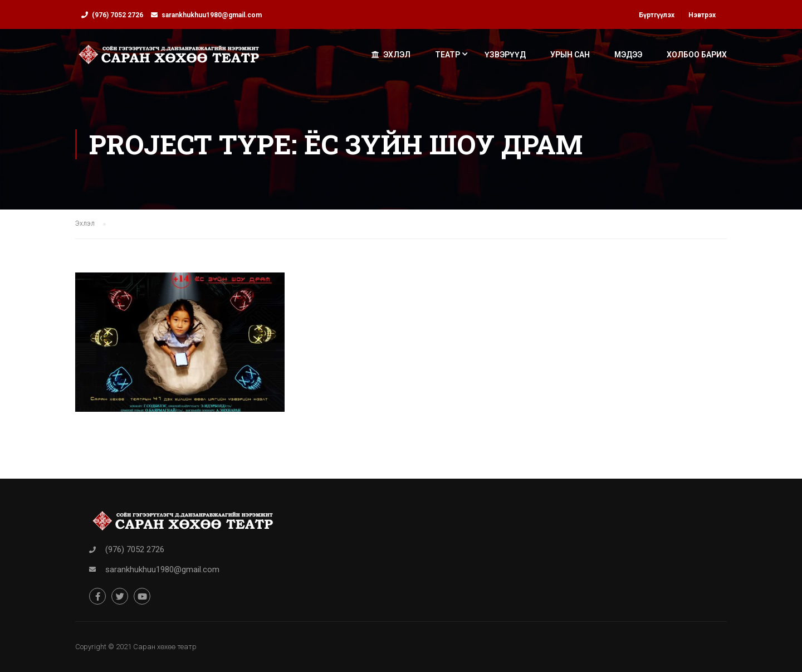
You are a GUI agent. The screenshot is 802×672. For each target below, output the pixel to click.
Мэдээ (628, 55)
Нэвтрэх (702, 15)
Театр (448, 55)
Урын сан (570, 55)
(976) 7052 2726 (118, 15)
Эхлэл (391, 55)
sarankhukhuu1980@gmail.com (212, 15)
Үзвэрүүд (505, 55)
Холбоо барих (697, 55)
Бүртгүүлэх (657, 15)
